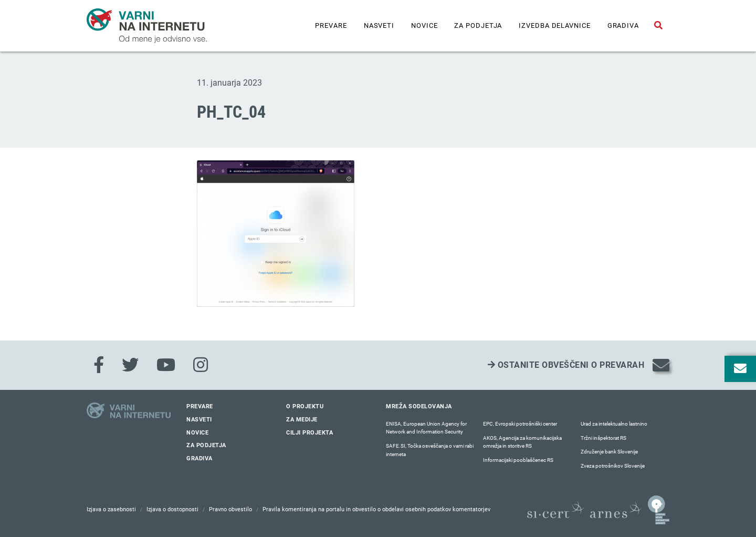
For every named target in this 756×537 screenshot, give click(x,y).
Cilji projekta (309, 433)
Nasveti (379, 25)
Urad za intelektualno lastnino (614, 424)
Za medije (302, 420)
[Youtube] (166, 365)
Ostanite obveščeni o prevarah (566, 365)
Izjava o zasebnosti (111, 509)
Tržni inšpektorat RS (603, 438)
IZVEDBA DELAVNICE (554, 25)
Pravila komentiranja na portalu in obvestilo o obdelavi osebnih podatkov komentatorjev (376, 509)
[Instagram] (201, 365)
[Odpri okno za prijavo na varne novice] (740, 369)
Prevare (331, 25)
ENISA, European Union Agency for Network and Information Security (426, 428)
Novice (424, 25)
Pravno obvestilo (230, 509)
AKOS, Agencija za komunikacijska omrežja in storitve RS (522, 442)
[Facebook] (99, 365)
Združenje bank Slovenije (609, 452)
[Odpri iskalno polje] (658, 26)
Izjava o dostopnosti (172, 509)
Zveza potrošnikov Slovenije (613, 466)
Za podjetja (478, 25)
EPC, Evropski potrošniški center (520, 424)
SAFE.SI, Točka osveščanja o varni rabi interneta (430, 450)
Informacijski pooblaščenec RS (518, 460)
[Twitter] (130, 365)
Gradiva (623, 25)
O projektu (305, 406)
